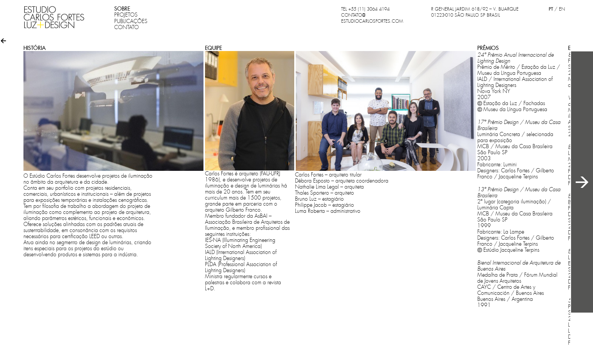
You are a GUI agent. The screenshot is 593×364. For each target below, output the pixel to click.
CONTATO (127, 27)
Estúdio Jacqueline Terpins (511, 250)
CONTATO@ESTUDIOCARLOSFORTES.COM (372, 18)
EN (562, 9)
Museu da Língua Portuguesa (515, 109)
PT (551, 9)
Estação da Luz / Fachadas (514, 103)
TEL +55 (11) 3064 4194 (365, 9)
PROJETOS (126, 15)
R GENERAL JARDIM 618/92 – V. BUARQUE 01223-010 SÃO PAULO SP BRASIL (475, 12)
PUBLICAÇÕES (131, 21)
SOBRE (122, 9)
